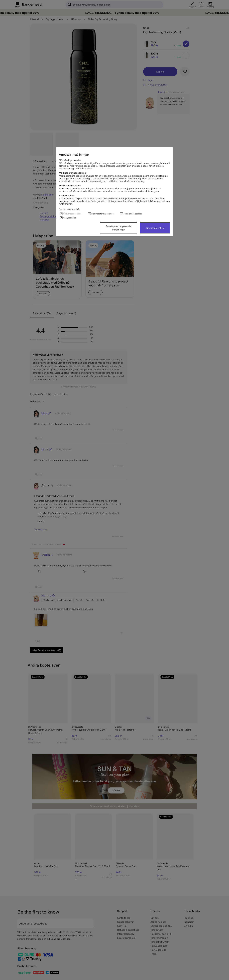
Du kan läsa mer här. (69, 209)
